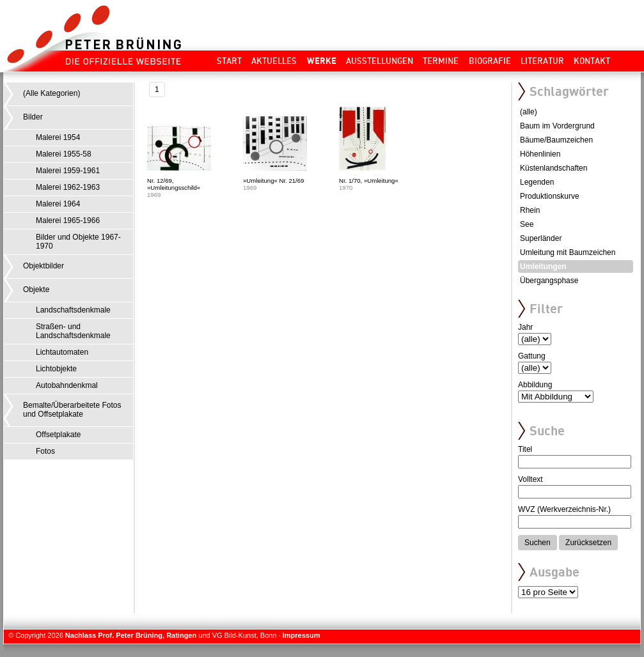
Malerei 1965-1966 (68, 220)
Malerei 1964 (58, 204)
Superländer (541, 238)
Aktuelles (274, 61)
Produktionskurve (550, 196)
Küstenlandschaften (554, 168)
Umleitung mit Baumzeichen (568, 252)
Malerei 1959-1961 (68, 171)
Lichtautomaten (62, 352)
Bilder (33, 117)
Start (229, 61)
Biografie (490, 61)
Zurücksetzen (588, 543)
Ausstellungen (380, 61)
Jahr (525, 327)
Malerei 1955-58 (64, 154)
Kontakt (592, 61)
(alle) (529, 112)
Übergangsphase (549, 281)
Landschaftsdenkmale (73, 310)
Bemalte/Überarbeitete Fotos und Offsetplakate (72, 410)
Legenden (537, 182)
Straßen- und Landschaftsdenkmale (73, 331)
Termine (441, 61)
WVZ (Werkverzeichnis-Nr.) (564, 509)
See (527, 224)
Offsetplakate (59, 435)
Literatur (542, 61)
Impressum (302, 635)
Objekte (36, 290)
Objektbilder (43, 266)
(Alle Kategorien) (51, 93)
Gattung (532, 356)
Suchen (538, 543)
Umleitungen (543, 267)
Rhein (530, 210)
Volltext (530, 479)
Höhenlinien (540, 154)
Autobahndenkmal (67, 385)
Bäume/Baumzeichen (556, 140)
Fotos (45, 451)
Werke (322, 61)
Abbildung (535, 385)
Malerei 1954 (58, 137)
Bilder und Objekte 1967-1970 (78, 242)
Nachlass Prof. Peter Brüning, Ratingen (131, 635)
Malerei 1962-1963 (68, 187)
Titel (525, 449)
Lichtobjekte (56, 369)
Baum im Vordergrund (557, 126)
